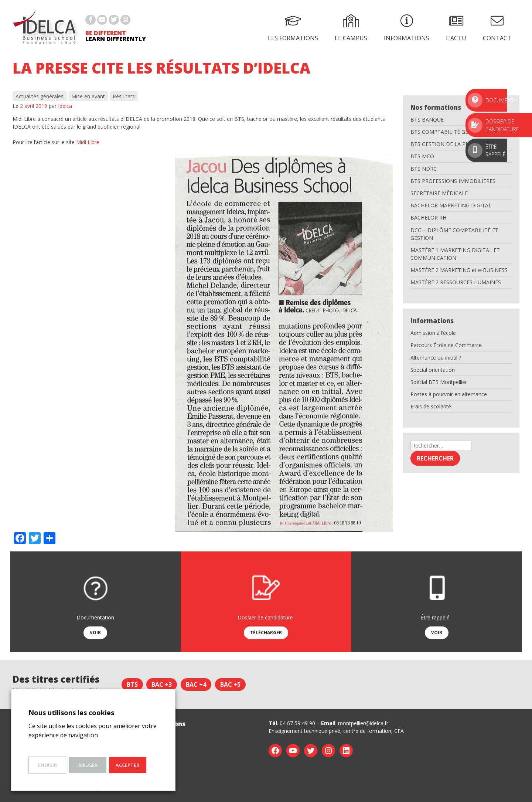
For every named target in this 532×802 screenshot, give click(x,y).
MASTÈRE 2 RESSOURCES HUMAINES (456, 282)
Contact (497, 28)
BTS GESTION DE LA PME (442, 144)
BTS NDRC (424, 169)
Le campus (351, 28)
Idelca (65, 106)
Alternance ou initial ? (436, 358)
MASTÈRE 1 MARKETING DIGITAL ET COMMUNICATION (455, 254)
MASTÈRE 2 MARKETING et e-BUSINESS (459, 270)
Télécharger (266, 633)
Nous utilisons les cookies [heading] (71, 713)
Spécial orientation (433, 370)
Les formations (293, 28)
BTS (132, 684)
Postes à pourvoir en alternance (449, 394)
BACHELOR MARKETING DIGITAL (451, 205)
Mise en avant (88, 96)
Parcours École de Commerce (446, 345)
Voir (95, 633)
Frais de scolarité (431, 406)
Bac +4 (196, 684)
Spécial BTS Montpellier (439, 382)
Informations (407, 28)
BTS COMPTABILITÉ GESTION (447, 132)
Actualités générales (40, 96)
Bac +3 (162, 684)
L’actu (456, 28)
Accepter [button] (127, 765)
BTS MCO (422, 156)
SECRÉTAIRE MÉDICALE (439, 193)
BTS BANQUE (427, 120)
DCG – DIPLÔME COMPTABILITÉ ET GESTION (454, 234)
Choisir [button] (47, 765)
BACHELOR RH (428, 218)
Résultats (124, 96)
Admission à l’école (433, 333)
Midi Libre (88, 142)
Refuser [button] (87, 765)
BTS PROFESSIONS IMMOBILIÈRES (453, 181)
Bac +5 (230, 684)
